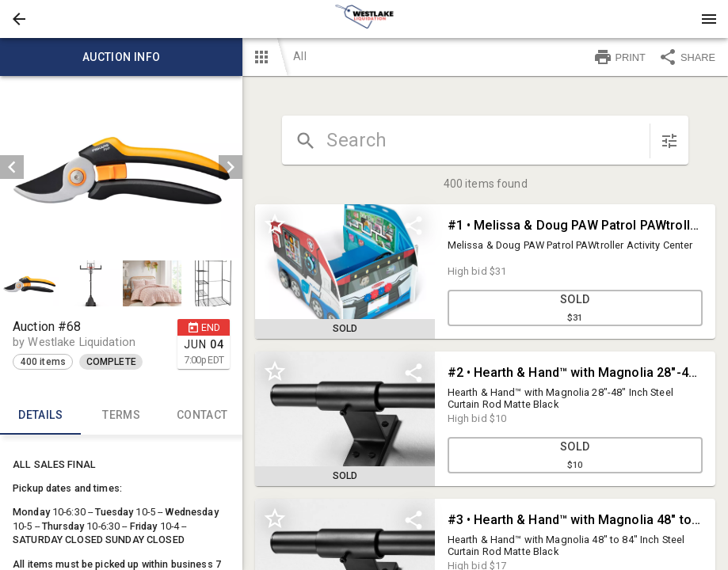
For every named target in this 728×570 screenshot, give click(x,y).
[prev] (12, 167)
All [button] (299, 56)
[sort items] (669, 141)
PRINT (619, 57)
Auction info (121, 57)
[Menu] (709, 19)
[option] (121, 167)
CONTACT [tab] (202, 416)
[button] (19, 19)
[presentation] (364, 19)
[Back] (19, 19)
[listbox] (121, 167)
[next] (231, 167)
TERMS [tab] (121, 416)
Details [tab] (40, 416)
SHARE (687, 57)
